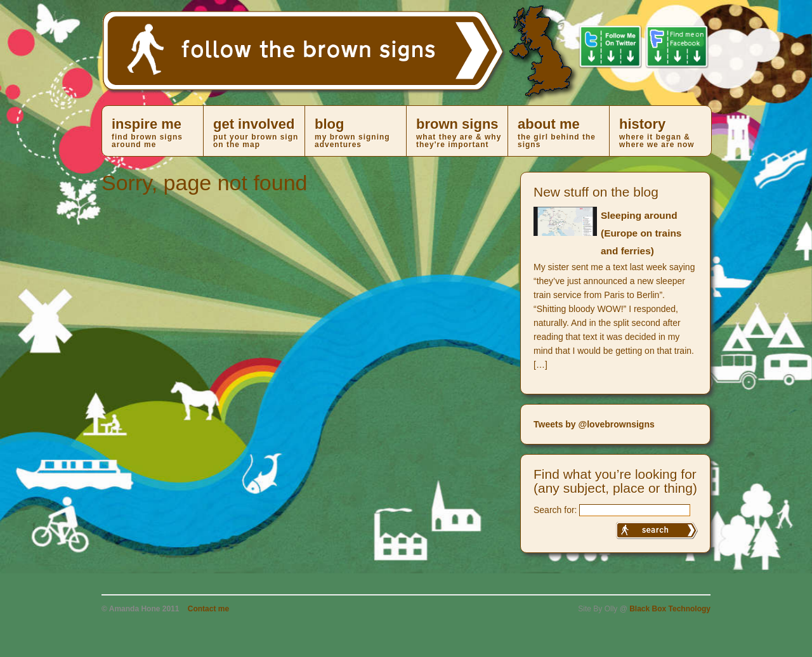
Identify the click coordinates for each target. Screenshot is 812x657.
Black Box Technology (670, 609)
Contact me (208, 609)
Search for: (555, 510)
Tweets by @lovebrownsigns (594, 424)
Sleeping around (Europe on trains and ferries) (641, 233)
